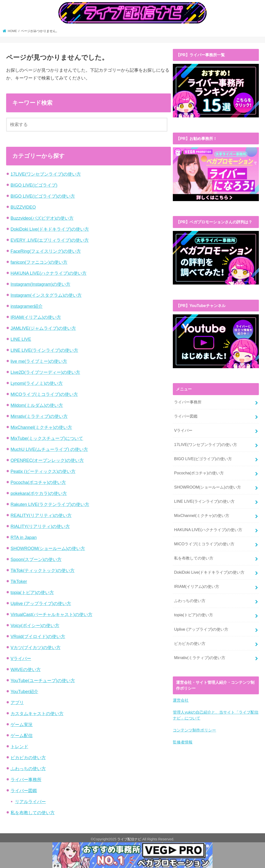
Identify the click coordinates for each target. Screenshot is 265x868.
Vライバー (21, 659)
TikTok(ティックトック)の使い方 (43, 571)
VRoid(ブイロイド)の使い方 (38, 637)
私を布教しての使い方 (33, 813)
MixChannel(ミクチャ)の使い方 (41, 428)
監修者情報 (183, 741)
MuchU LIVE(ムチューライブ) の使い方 (49, 450)
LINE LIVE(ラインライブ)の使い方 (44, 351)
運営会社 (181, 699)
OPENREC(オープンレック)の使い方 (47, 461)
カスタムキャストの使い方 (37, 714)
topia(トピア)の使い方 (32, 593)
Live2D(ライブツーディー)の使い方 (45, 373)
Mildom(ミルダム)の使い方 (37, 406)
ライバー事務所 (26, 780)
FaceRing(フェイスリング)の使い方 (46, 252)
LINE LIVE (21, 340)
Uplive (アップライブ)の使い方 (41, 604)
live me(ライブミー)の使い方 (39, 362)
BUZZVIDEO (23, 208)
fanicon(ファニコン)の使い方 (39, 263)
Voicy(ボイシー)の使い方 (35, 626)
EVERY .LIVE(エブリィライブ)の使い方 (50, 241)
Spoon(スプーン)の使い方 (36, 560)
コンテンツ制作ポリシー (194, 729)
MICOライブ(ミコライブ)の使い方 (44, 395)
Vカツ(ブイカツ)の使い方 (36, 648)
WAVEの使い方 (26, 670)
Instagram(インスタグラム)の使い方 (46, 296)
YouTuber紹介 (24, 692)
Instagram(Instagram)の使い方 (40, 285)
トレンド (19, 747)
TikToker (19, 582)
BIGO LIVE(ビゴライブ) (34, 186)
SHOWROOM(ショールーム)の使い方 (48, 549)
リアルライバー (30, 802)
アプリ (17, 703)
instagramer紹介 (27, 307)
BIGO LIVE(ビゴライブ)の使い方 (43, 197)
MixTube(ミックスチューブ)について (47, 439)
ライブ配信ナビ (129, 840)
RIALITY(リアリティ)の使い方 (40, 527)
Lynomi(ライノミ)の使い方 (37, 384)
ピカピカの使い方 (28, 758)
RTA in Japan (24, 538)
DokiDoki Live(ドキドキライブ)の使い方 (50, 230)
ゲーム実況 (22, 725)
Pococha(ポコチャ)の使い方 (38, 483)
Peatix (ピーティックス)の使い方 (43, 472)
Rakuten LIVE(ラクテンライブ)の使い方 (50, 505)
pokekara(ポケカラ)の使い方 (39, 494)
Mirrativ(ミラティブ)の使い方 (39, 417)
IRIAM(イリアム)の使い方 (36, 318)
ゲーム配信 (22, 736)
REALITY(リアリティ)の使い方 (41, 516)
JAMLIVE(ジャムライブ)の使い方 (43, 329)
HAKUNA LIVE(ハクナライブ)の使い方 (49, 274)
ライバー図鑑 (24, 791)
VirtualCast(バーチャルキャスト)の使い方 (51, 615)
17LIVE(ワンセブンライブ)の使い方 (46, 175)
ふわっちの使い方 (28, 769)
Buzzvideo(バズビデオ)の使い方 (42, 219)
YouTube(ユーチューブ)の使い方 (43, 681)
